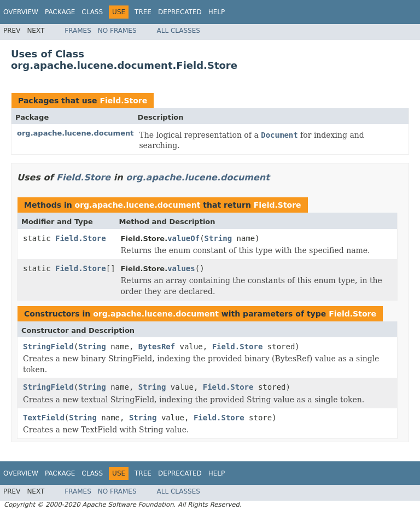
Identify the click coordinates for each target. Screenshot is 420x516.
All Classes (179, 31)
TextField (44, 418)
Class (92, 12)
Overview (21, 12)
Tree (143, 12)
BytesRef (157, 347)
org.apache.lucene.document (75, 133)
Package (60, 12)
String (218, 238)
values (181, 268)
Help (217, 12)
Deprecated (180, 12)
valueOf (183, 238)
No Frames (117, 31)
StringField (48, 347)
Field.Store (123, 101)
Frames (78, 31)
